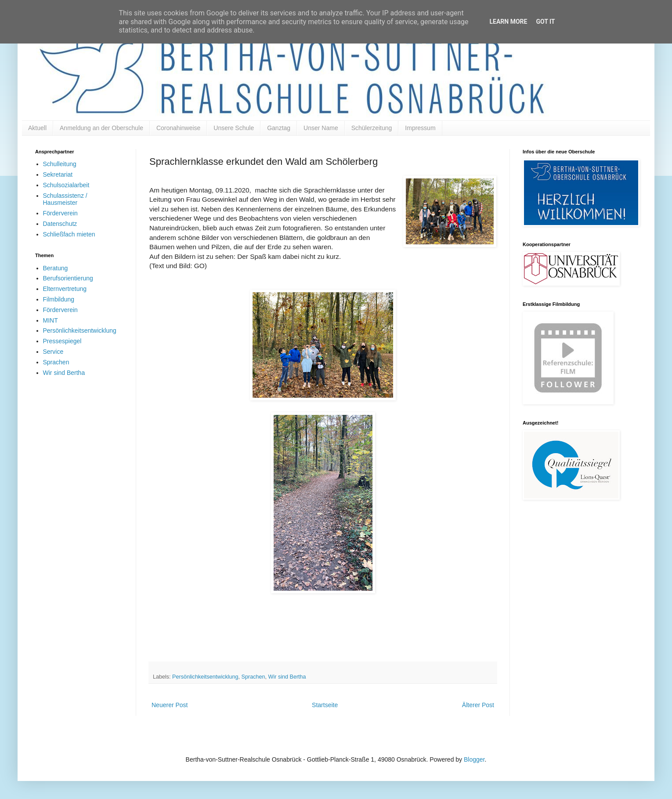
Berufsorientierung (68, 278)
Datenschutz (60, 224)
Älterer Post (478, 705)
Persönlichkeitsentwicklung (205, 677)
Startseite (325, 705)
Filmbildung (59, 299)
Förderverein (60, 213)
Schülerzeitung (372, 128)
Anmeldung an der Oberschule (101, 128)
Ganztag (279, 128)
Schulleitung (60, 164)
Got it (545, 22)
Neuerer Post (170, 705)
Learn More (508, 22)
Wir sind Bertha (287, 677)
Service (53, 352)
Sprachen (253, 677)
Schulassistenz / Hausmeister (65, 199)
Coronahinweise (178, 128)
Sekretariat (58, 174)
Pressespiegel (62, 341)
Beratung (56, 268)
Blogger (474, 759)
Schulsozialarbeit (66, 185)
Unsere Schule (234, 128)
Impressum (420, 128)
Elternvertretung (65, 289)
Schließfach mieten (69, 234)
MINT (51, 320)
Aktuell (37, 128)
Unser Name (321, 128)
